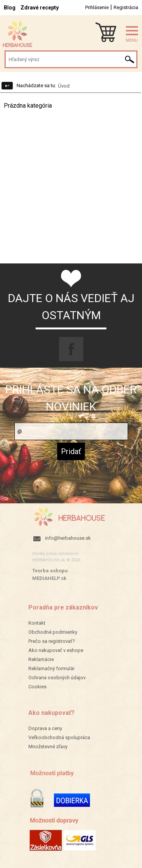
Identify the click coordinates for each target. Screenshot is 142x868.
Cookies (37, 687)
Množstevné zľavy (48, 747)
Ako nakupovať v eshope (56, 650)
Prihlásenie (97, 7)
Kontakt (37, 623)
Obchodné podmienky (53, 632)
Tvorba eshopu (50, 571)
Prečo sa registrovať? (52, 641)
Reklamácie (41, 659)
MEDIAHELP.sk (49, 578)
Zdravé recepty (40, 8)
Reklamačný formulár (51, 668)
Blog (10, 8)
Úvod (64, 86)
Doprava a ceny (45, 728)
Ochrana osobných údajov (57, 678)
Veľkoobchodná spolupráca (59, 737)
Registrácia (126, 7)
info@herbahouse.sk (68, 538)
